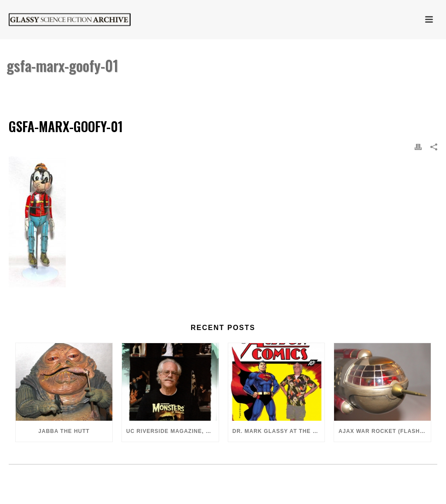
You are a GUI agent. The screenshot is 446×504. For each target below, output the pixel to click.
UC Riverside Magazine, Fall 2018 (172, 431)
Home (217, 88)
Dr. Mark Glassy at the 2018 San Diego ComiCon (279, 431)
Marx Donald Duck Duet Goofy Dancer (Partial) (300, 88)
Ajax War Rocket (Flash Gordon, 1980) (385, 431)
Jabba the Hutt (64, 431)
